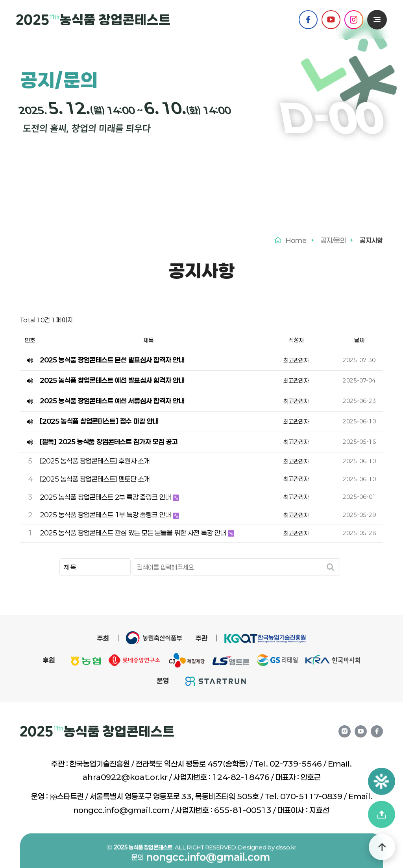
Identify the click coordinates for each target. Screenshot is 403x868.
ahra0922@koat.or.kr (125, 777)
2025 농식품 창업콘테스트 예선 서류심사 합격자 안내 (112, 401)
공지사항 (147, 176)
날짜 (359, 340)
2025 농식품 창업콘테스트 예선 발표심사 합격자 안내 (112, 380)
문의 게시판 (257, 176)
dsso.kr (286, 860)
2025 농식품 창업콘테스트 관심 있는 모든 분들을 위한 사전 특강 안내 (134, 533)
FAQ (203, 176)
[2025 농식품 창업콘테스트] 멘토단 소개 (95, 479)
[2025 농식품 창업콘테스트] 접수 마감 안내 (99, 421)
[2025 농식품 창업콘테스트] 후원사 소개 (95, 461)
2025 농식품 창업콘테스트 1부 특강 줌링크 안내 (106, 515)
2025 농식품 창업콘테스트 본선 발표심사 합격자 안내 (112, 360)
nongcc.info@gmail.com (122, 810)
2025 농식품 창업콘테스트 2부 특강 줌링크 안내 (106, 497)
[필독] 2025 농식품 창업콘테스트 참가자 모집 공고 (109, 441)
